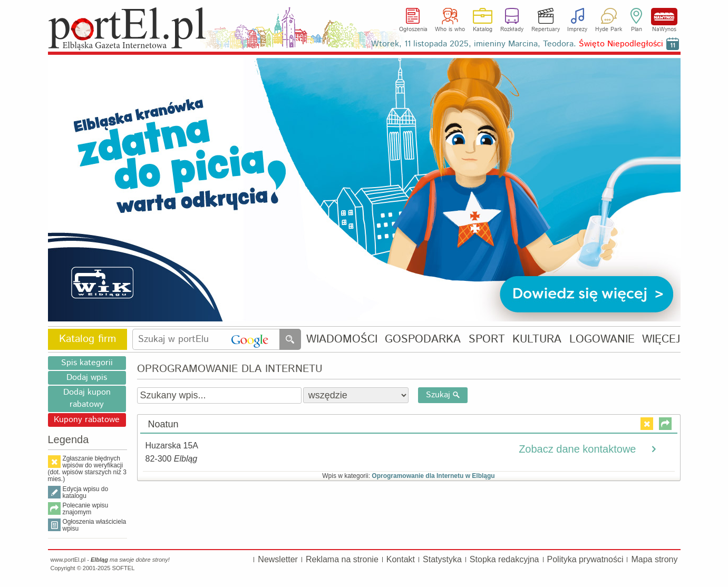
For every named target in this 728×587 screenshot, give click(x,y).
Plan (637, 30)
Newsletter (278, 559)
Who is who (450, 30)
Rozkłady (512, 30)
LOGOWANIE (602, 340)
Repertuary (546, 30)
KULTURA (537, 340)
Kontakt (401, 559)
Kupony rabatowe (87, 420)
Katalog (483, 30)
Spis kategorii (87, 363)
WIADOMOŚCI (342, 340)
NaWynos (664, 17)
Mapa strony (654, 559)
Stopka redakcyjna (504, 559)
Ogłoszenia (413, 30)
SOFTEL (123, 568)
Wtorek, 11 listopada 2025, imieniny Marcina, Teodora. (517, 44)
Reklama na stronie (342, 559)
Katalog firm (88, 339)
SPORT (487, 340)
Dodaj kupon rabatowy (87, 398)
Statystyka (442, 559)
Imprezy (577, 30)
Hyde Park (609, 30)
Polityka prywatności (585, 559)
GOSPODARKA (423, 340)
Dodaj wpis (87, 378)
